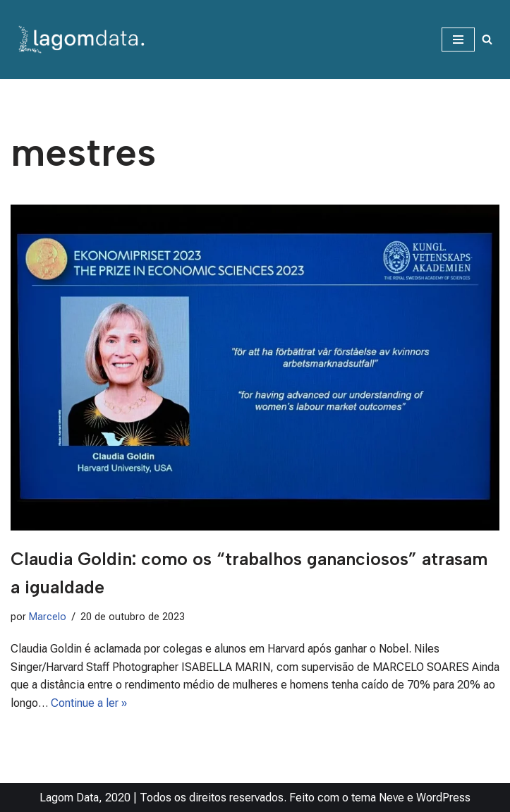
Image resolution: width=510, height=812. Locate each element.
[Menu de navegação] (458, 40)
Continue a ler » (89, 703)
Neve (391, 798)
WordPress (443, 798)
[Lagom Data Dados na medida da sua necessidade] (84, 40)
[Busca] (487, 39)
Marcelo (48, 617)
